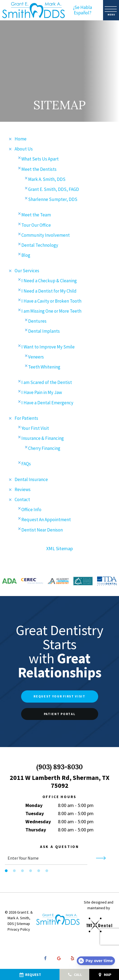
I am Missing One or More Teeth (51, 312)
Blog (26, 257)
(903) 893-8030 (59, 768)
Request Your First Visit (59, 698)
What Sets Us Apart (40, 160)
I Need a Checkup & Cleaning (49, 282)
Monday (34, 807)
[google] (59, 960)
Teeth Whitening (44, 368)
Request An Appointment (46, 521)
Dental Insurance (31, 481)
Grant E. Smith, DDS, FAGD (54, 190)
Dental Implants (44, 332)
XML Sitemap (59, 550)
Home (21, 140)
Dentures (37, 322)
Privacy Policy (19, 930)
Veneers (36, 358)
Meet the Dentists (39, 170)
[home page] (34, 10)
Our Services (27, 272)
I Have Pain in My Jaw (42, 394)
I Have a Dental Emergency (47, 404)
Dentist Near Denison (42, 531)
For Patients (26, 419)
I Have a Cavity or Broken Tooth (51, 302)
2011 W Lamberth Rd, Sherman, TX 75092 (60, 783)
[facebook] (45, 960)
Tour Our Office (36, 226)
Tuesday (35, 815)
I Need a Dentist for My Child (49, 292)
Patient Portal (60, 715)
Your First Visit (35, 429)
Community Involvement (46, 236)
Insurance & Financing (43, 440)
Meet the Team (36, 216)
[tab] (6, 872)
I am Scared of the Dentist (47, 384)
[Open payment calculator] (96, 961)
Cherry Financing (44, 450)
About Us (24, 150)
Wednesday (38, 823)
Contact (22, 501)
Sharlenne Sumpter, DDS (53, 201)
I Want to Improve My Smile (48, 348)
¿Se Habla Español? (82, 10)
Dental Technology (40, 246)
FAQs (26, 465)
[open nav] (111, 10)
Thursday (36, 831)
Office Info (31, 511)
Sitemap (23, 925)
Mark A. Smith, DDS (47, 180)
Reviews (23, 491)
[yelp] (72, 960)
